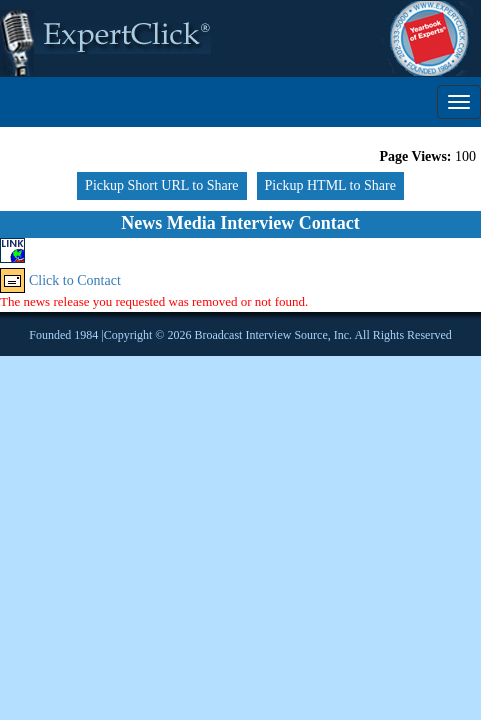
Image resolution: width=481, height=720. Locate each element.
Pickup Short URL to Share (161, 185)
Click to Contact (75, 280)
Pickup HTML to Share (330, 185)
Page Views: (416, 156)
